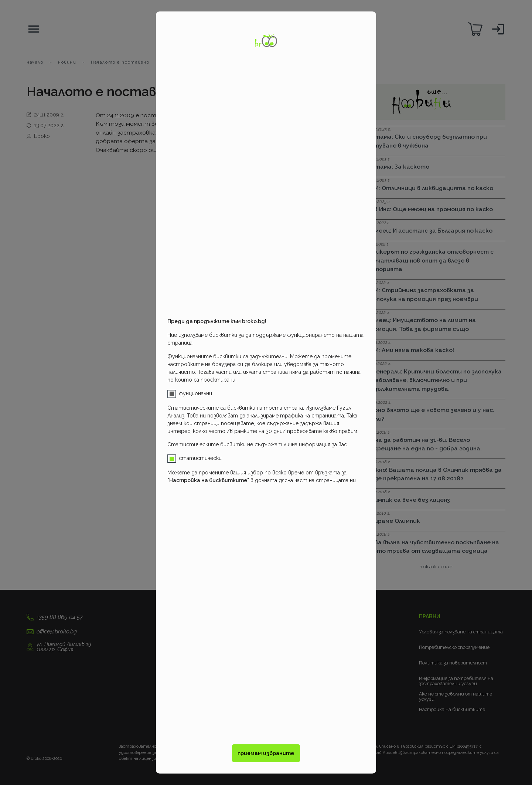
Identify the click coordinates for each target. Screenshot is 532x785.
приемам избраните (266, 753)
